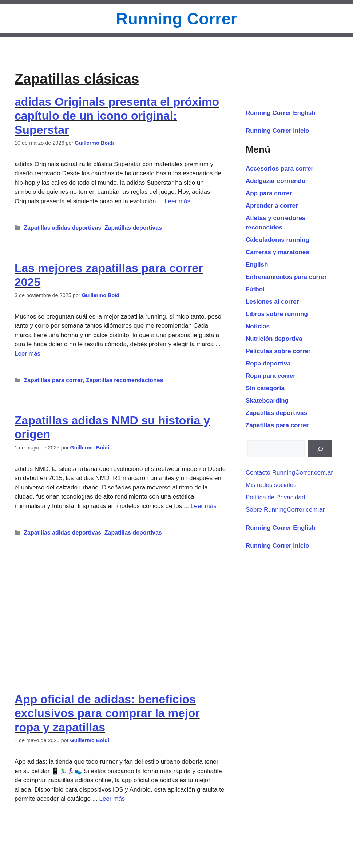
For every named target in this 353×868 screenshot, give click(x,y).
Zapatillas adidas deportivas (62, 228)
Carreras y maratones (277, 252)
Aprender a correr (272, 206)
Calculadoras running (277, 240)
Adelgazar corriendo (275, 181)
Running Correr (177, 19)
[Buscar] (320, 449)
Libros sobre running (277, 314)
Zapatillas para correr (53, 380)
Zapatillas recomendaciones (125, 380)
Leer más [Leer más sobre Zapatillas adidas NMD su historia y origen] (204, 506)
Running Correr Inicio (277, 131)
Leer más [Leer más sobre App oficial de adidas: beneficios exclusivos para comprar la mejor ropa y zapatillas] (112, 799)
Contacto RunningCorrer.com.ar (289, 473)
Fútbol (255, 289)
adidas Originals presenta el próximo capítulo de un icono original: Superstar (117, 116)
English (257, 265)
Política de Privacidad (275, 497)
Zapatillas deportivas (133, 228)
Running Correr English (281, 113)
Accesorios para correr (279, 169)
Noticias (258, 326)
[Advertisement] (121, 607)
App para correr (45, 826)
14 (50, 863)
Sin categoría (265, 388)
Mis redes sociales (271, 485)
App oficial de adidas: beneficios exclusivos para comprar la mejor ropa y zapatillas (107, 713)
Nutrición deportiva (274, 339)
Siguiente (78, 863)
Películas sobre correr (278, 351)
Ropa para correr (271, 376)
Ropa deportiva (268, 363)
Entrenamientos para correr (286, 277)
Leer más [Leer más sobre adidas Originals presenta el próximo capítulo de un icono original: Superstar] (177, 201)
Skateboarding (267, 401)
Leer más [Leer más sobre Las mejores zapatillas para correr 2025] (27, 354)
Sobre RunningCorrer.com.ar (285, 510)
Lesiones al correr (272, 302)
